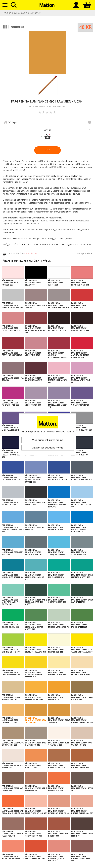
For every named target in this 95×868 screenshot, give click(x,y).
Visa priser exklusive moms (47, 448)
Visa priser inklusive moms (48, 440)
